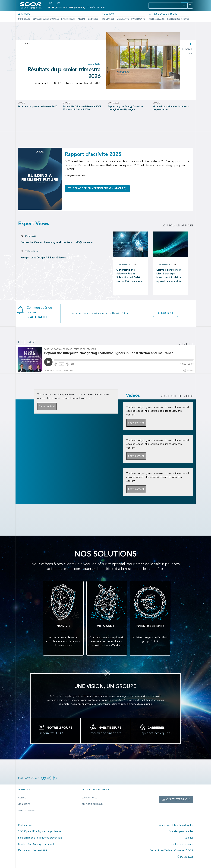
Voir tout (186, 344)
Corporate (24, 19)
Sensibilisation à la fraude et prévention (40, 838)
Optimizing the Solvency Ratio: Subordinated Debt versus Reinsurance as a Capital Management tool (130, 276)
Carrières (93, 19)
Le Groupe (24, 14)
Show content (47, 406)
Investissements (27, 811)
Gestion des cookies (182, 844)
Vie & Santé (123, 19)
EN (58, 3)
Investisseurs (68, 19)
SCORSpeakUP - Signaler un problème (40, 832)
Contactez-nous (178, 800)
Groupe (27, 44)
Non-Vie (22, 798)
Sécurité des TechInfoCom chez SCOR (172, 851)
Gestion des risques (178, 19)
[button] (184, 6)
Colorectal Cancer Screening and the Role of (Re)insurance (57, 242)
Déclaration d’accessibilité (33, 851)
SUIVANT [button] (188, 49)
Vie (22, 236)
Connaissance (157, 19)
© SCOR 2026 (185, 857)
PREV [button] (190, 54)
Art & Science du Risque (163, 14)
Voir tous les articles (177, 226)
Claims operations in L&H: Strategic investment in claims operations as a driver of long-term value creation (170, 276)
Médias (82, 19)
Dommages (108, 19)
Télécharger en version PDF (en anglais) (97, 189)
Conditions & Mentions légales (176, 825)
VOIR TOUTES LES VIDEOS (177, 396)
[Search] (190, 6)
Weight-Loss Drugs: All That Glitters (43, 258)
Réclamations (25, 825)
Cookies (189, 838)
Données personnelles (181, 832)
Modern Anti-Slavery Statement (36, 844)
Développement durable (46, 19)
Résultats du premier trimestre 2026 (64, 73)
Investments (138, 19)
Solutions (109, 14)
